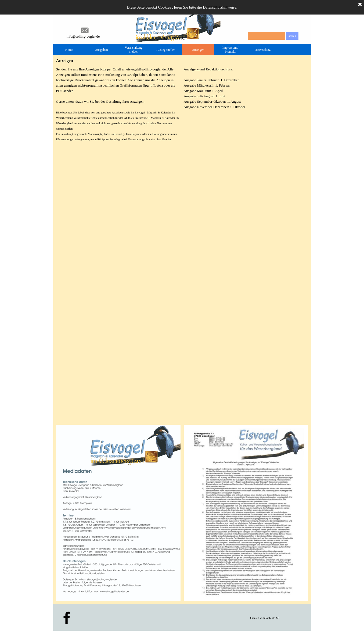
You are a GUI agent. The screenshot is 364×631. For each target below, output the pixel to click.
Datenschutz (263, 50)
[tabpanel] (246, 88)
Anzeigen (198, 50)
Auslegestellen (166, 50)
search (292, 36)
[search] (267, 36)
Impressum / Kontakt (230, 50)
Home (69, 50)
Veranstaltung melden (134, 50)
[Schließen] (360, 5)
